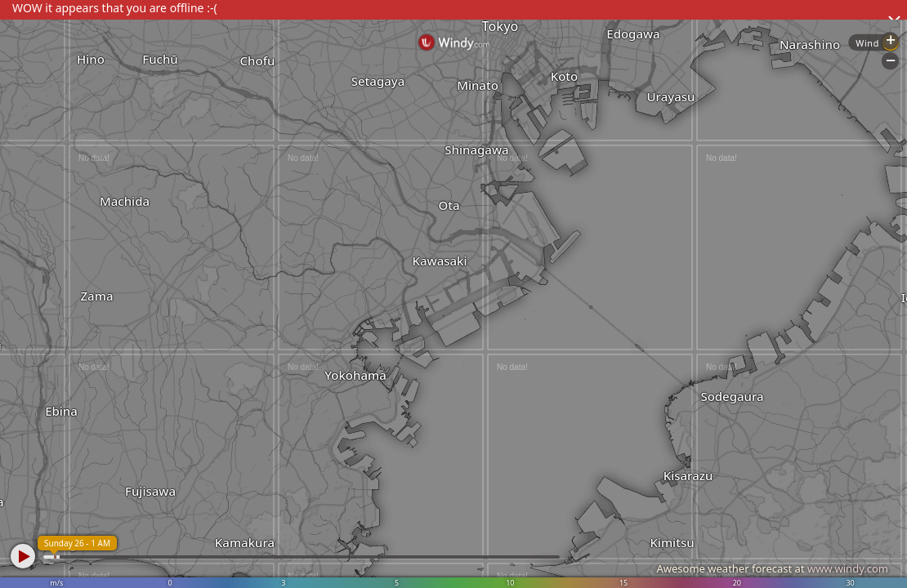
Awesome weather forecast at (772, 568)
